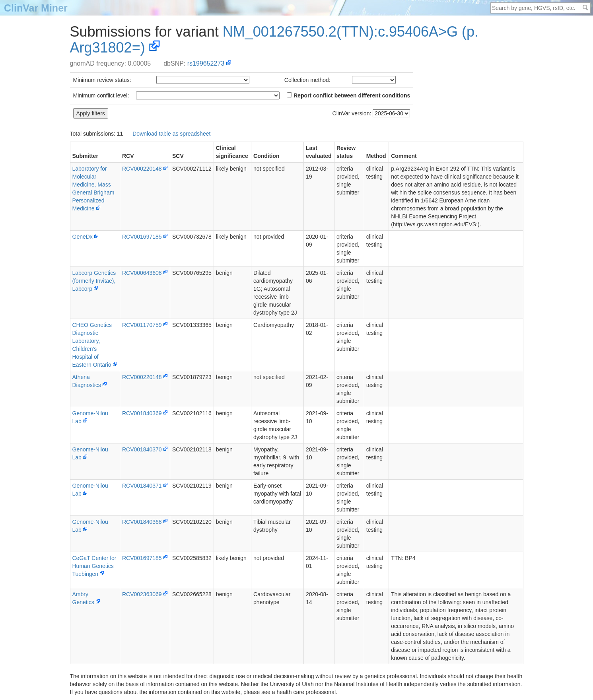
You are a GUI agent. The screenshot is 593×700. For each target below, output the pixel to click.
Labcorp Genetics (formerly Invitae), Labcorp (94, 281)
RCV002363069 (142, 594)
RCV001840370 (142, 449)
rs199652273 (206, 63)
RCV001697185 (142, 237)
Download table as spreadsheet (171, 134)
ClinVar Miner (36, 8)
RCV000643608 (142, 273)
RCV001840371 (142, 486)
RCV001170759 (142, 325)
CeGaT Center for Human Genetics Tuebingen (94, 566)
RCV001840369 (142, 413)
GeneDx (83, 237)
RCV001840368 (142, 522)
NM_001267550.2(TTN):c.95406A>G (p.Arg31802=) (274, 40)
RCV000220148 (142, 169)
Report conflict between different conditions (348, 95)
